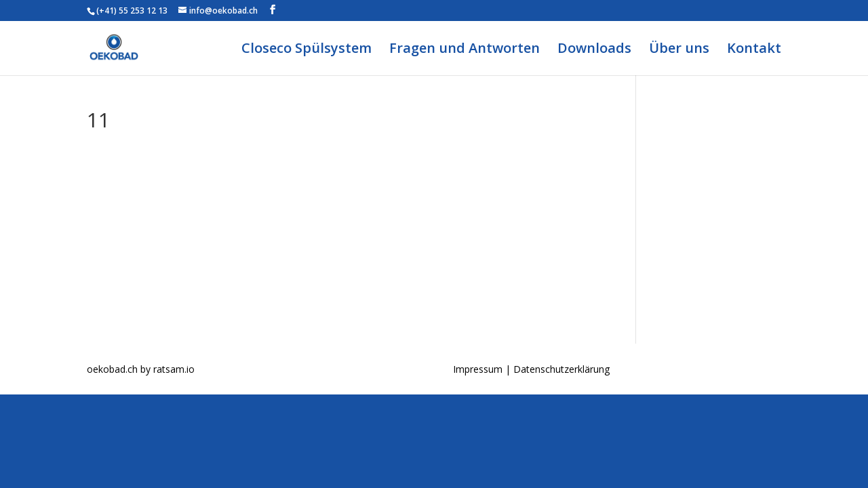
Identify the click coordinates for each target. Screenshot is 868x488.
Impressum (479, 369)
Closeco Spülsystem (307, 50)
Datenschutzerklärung (561, 369)
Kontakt (754, 50)
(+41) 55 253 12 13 (132, 11)
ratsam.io (174, 369)
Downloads (594, 50)
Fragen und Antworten (465, 50)
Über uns (679, 50)
